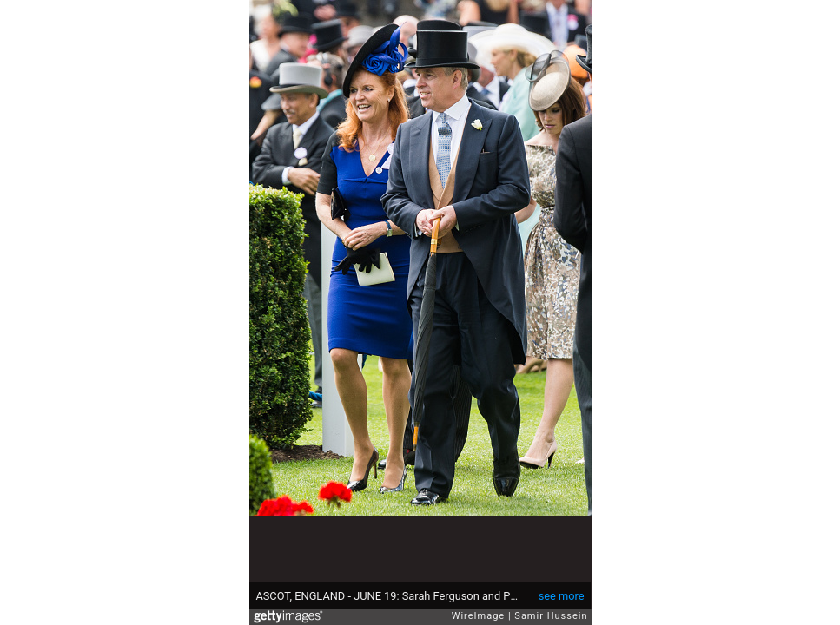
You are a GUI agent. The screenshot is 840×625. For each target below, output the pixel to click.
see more (562, 596)
